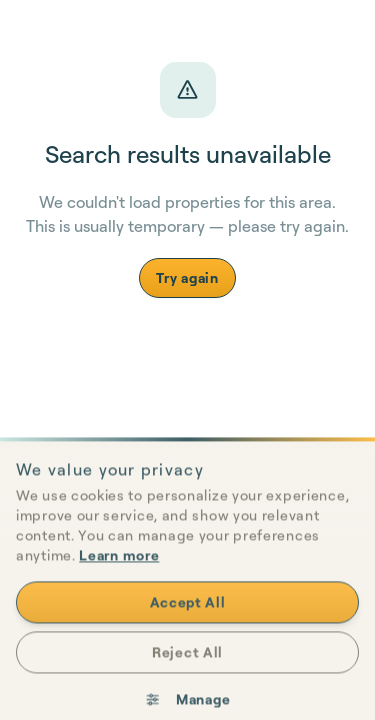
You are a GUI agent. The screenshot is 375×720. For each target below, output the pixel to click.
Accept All (188, 621)
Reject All (187, 671)
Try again (187, 277)
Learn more (119, 574)
